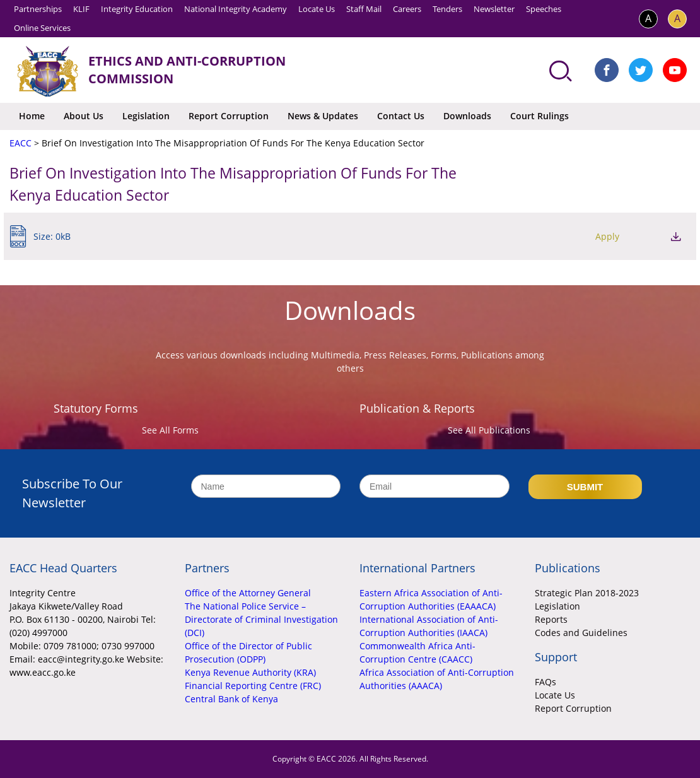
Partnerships (38, 9)
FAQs (545, 682)
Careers (407, 9)
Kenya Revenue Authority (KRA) (250, 672)
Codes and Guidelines (581, 633)
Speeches (544, 9)
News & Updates (323, 116)
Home (32, 116)
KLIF (81, 9)
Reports (551, 619)
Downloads (467, 116)
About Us (84, 116)
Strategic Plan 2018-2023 (587, 593)
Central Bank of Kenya (231, 699)
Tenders (447, 9)
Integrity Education (137, 9)
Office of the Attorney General (248, 593)
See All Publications (489, 430)
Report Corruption (229, 116)
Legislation (146, 116)
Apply (607, 236)
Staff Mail (364, 9)
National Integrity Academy (236, 9)
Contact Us (401, 116)
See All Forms (170, 430)
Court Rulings (540, 116)
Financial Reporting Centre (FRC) (253, 686)
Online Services (42, 28)
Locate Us (317, 9)
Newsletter (494, 9)
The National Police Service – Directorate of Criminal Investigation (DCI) (261, 619)
